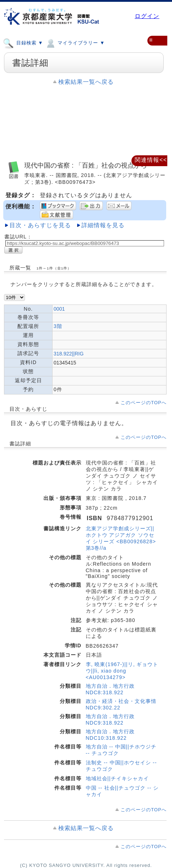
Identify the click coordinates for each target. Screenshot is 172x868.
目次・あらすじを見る (40, 225)
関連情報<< (151, 160)
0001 (59, 309)
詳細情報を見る (103, 225)
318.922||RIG (69, 354)
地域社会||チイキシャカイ (117, 778)
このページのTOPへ (144, 403)
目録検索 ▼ (23, 43)
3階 (58, 326)
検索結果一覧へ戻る (86, 82)
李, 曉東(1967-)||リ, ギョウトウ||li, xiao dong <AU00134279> (122, 671)
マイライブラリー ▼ (75, 43)
